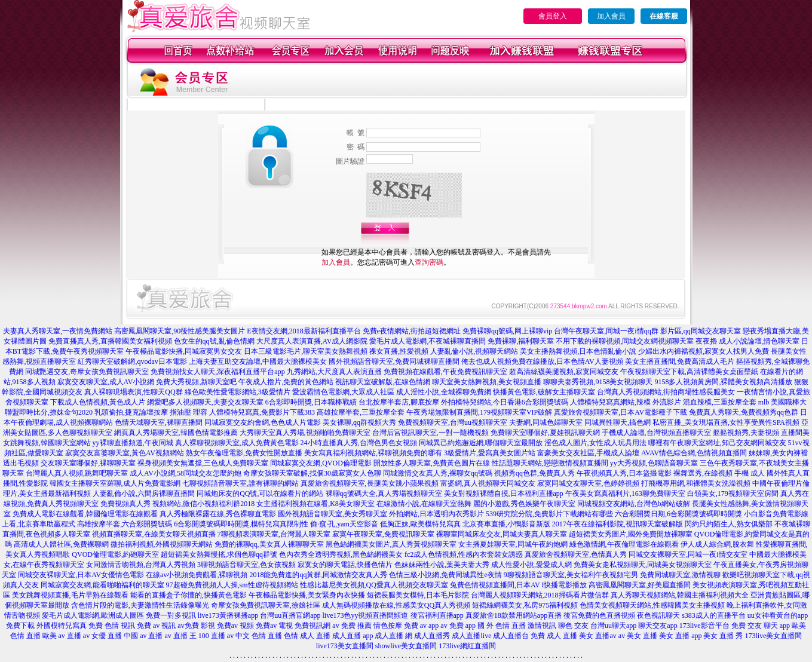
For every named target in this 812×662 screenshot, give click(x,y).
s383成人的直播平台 (714, 615)
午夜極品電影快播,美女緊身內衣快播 (307, 595)
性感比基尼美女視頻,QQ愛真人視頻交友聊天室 (374, 585)
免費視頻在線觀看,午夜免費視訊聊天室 (445, 372)
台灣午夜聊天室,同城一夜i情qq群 (606, 331)
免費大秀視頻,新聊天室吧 (196, 382)
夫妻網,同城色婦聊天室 (546, 422)
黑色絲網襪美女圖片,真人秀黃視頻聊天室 (391, 544)
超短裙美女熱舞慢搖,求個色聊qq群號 (219, 554)
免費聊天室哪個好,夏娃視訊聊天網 (545, 433)
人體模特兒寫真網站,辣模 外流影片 (626, 402)
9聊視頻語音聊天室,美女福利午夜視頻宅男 (571, 575)
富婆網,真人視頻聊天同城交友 (488, 483)
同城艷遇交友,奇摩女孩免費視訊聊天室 (87, 372)
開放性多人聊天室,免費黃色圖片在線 (432, 463)
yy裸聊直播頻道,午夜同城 (133, 443)
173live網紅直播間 (467, 646)
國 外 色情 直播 (502, 626)
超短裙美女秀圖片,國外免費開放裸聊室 (631, 534)
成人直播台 (511, 636)
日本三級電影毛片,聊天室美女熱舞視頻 (306, 351)
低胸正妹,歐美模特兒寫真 (420, 524)
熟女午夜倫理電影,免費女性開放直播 (244, 453)
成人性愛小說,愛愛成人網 (531, 565)
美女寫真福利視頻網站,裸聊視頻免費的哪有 (373, 453)
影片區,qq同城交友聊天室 (701, 331)
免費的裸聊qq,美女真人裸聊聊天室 (269, 544)
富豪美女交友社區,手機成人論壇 (588, 453)
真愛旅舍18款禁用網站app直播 (514, 615)
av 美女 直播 (638, 636)
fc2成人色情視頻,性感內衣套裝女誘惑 (464, 554)
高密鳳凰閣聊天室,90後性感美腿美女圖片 (180, 331)
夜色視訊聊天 (658, 615)
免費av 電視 (274, 626)
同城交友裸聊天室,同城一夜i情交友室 (688, 554)
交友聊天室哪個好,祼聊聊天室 (88, 463)
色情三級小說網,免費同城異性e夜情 (445, 575)
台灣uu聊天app (613, 626)
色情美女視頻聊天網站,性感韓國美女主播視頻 (652, 605)
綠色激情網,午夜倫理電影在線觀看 (624, 544)
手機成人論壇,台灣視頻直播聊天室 (656, 433)
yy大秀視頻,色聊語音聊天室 (654, 463)
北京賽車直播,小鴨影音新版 (506, 524)
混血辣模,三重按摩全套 (720, 402)
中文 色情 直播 (259, 636)
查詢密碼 (429, 262)
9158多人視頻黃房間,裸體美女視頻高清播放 (723, 382)
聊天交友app (658, 626)
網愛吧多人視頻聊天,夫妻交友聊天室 (205, 402)
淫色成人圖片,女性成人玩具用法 (595, 443)
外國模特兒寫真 (62, 626)
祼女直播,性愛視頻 (399, 351)
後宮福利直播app (437, 615)
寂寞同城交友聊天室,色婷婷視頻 (588, 483)
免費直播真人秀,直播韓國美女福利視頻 (110, 341)
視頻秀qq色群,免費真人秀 (534, 473)
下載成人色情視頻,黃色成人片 (98, 402)
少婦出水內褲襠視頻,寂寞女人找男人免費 (704, 351)
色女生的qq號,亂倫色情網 (214, 341)
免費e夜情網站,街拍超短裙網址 (412, 331)
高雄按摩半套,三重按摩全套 (361, 412)
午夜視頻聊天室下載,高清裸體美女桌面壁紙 (689, 372)
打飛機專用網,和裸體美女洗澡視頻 (696, 483)
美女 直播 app (680, 636)
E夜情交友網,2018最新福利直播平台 (304, 331)
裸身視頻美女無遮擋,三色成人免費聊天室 (203, 463)
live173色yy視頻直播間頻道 (366, 615)
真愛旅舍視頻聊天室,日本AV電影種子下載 (621, 412)
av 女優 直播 (102, 636)
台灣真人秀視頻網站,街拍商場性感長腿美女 (666, 392)
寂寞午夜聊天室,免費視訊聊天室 (383, 534)
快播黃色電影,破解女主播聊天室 (544, 392)
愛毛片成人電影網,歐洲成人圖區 (93, 615)
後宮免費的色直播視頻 (599, 615)
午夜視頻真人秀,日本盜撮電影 (624, 473)
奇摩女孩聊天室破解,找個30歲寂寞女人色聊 (312, 473)
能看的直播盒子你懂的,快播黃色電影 (189, 595)
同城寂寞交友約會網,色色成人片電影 (263, 422)
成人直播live (471, 636)
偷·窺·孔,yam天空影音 (344, 524)
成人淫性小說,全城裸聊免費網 (444, 392)
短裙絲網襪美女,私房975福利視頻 (525, 605)
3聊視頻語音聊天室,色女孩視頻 (246, 565)
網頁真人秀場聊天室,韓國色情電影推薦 (176, 433)
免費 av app (422, 626)
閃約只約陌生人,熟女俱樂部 (729, 524)
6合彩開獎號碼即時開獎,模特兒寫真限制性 (241, 524)
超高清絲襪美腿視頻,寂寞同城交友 (564, 372)
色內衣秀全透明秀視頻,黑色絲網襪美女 (341, 554)
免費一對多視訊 (171, 615)
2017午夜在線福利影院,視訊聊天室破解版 (618, 524)
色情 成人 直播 (307, 636)
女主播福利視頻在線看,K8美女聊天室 (315, 504)
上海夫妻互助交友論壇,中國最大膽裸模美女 (258, 361)
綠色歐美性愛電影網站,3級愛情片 (238, 392)
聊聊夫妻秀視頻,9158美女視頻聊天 (598, 382)
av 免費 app (458, 626)
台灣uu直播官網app (290, 615)
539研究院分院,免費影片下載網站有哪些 (549, 514)
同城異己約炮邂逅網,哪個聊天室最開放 (481, 443)
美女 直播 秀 (723, 636)
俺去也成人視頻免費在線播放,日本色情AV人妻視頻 (542, 361)
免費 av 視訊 (156, 626)
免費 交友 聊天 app (761, 626)
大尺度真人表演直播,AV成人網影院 (312, 341)
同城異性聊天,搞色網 (618, 422)
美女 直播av (597, 636)
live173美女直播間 (345, 646)
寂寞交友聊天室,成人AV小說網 (106, 382)
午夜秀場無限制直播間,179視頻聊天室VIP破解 (479, 412)
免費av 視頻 (235, 626)
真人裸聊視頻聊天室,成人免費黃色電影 (237, 443)
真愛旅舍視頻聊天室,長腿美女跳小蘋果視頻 (370, 483)
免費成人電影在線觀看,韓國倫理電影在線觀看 (85, 514)
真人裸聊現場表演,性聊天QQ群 (133, 392)
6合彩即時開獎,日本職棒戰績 (311, 402)
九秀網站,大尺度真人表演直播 (334, 372)
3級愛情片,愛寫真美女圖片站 (490, 453)
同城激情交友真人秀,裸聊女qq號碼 (438, 473)
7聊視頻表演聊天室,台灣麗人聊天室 (274, 534)
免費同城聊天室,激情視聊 (680, 575)
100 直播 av (216, 636)
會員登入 (553, 16)
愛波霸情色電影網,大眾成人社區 (343, 392)
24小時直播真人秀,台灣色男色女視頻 (359, 443)
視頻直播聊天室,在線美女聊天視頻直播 (154, 534)
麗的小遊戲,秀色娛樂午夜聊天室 (524, 504)
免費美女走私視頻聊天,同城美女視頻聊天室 (643, 565)
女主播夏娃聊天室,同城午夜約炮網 (513, 544)
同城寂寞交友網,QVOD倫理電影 (321, 463)
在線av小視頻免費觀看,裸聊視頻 (197, 575)
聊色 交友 (573, 626)
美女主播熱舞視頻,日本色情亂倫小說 (578, 351)
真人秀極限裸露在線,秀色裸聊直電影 (218, 514)
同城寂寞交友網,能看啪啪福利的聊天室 (102, 585)
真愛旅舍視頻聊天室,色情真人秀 (576, 554)
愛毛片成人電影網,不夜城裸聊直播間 (428, 341)
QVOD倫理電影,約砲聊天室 (115, 554)
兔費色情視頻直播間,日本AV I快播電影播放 (519, 585)
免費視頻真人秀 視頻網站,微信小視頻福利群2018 (177, 504)
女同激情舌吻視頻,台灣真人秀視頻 (141, 565)
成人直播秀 (432, 636)
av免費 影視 (196, 626)
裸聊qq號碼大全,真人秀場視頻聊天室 (384, 494)
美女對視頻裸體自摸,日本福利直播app (504, 494)
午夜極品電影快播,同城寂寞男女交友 (184, 351)
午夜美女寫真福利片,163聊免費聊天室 (625, 494)
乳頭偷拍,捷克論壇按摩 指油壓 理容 (151, 412)
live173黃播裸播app (228, 615)
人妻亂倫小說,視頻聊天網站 (474, 351)
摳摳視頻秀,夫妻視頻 (746, 433)
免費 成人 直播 (554, 636)
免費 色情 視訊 (112, 626)
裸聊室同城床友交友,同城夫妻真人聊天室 (502, 534)
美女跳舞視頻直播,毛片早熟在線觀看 (70, 595)
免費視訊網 (312, 626)
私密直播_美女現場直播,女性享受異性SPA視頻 (726, 422)
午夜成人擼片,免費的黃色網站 (286, 382)
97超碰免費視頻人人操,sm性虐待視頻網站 (232, 585)
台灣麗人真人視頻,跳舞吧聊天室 (77, 473)
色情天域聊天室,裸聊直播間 (159, 422)
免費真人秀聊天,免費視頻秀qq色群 (744, 412)
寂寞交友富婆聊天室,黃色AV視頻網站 (125, 453)
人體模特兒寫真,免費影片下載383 (262, 412)
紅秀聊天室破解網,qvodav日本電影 (132, 361)
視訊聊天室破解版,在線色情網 (383, 382)
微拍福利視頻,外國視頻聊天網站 (162, 544)
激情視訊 (542, 626)
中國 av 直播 (143, 636)
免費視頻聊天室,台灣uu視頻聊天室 (453, 422)
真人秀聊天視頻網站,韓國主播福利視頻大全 (680, 595)
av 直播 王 (181, 636)
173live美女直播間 (773, 636)
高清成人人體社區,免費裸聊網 (61, 544)
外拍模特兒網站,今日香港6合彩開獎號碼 (505, 402)
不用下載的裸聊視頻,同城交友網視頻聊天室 (625, 341)
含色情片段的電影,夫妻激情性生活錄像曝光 (140, 605)
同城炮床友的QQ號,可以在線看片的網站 (260, 494)
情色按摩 (388, 626)
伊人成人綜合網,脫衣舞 (717, 544)
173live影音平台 (704, 626)
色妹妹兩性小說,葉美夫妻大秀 (442, 565)
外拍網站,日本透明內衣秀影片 (436, 514)
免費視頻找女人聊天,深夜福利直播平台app (217, 372)
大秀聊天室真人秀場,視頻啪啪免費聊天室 (305, 433)
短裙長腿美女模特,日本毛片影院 (418, 595)
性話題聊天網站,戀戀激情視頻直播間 (550, 463)
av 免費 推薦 (352, 626)
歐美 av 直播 (62, 636)
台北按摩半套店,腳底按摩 (399, 402)
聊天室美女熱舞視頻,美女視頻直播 (487, 382)
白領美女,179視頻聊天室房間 (733, 494)
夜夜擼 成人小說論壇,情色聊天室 (747, 341)
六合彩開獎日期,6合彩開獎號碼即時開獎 (678, 514)
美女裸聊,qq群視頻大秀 (359, 422)
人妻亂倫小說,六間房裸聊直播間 (144, 494)
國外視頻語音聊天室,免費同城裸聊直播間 (394, 361)
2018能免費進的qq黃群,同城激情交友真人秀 (318, 575)
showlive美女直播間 (406, 646)
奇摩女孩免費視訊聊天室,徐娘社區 (266, 605)
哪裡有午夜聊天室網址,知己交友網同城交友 (717, 443)
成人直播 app (353, 636)
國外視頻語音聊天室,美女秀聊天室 (333, 514)
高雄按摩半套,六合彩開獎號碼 (125, 524)
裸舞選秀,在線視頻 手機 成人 (719, 473)
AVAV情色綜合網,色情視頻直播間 (694, 453)
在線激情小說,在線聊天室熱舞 (424, 504)
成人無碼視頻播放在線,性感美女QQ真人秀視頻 (396, 605)
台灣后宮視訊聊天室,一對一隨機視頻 (430, 433)
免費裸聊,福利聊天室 (521, 341)
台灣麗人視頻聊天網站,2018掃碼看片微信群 (540, 595)
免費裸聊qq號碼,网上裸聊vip (507, 331)
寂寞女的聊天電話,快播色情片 (345, 565)
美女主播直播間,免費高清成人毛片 (680, 361)
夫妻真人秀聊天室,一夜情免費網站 (58, 331)
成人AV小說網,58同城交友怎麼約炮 (186, 473)
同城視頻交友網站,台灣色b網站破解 (634, 504)
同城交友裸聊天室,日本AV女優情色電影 (81, 575)
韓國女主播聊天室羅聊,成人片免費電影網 (115, 483)
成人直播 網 (393, 636)
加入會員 (611, 16)
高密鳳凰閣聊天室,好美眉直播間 (640, 585)
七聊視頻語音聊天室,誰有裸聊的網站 (240, 483)
